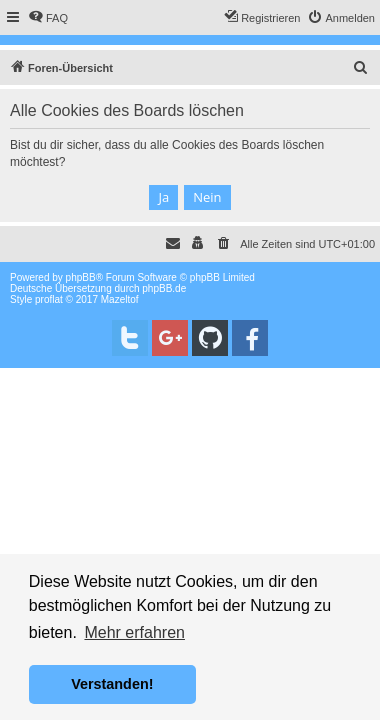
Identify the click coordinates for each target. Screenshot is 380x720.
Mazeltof (120, 299)
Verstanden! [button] (112, 684)
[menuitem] (48, 18)
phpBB (81, 277)
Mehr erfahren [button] (134, 632)
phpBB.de (164, 288)
